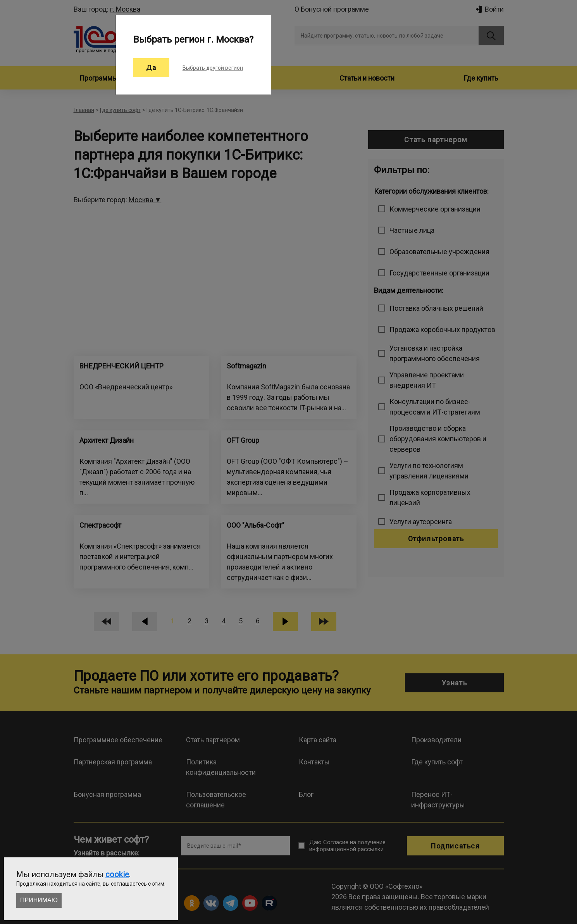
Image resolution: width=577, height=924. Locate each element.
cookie (117, 874)
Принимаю (39, 900)
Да (151, 68)
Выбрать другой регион (213, 68)
